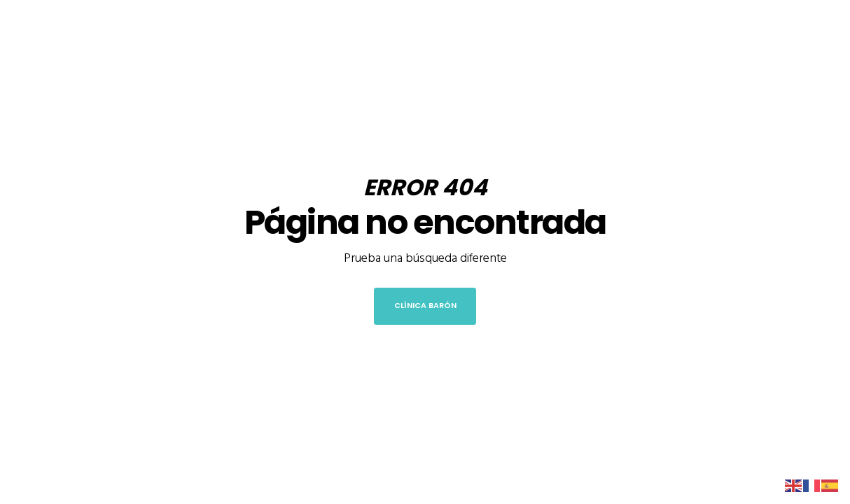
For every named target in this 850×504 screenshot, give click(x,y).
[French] (812, 485)
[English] (794, 485)
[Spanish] (830, 485)
